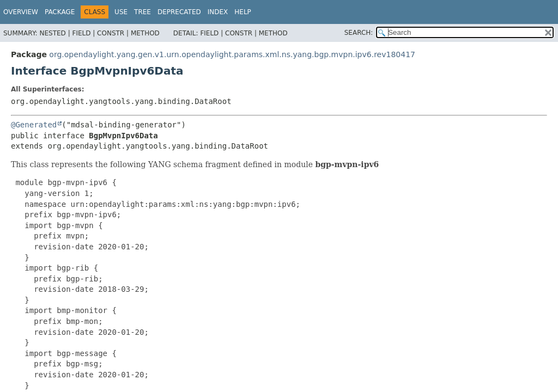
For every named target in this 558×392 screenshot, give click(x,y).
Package (60, 12)
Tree (142, 12)
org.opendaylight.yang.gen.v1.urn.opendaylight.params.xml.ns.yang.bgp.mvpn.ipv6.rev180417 (232, 54)
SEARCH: (359, 33)
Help (243, 12)
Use (121, 12)
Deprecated (179, 12)
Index (218, 12)
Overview (21, 12)
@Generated (34, 125)
